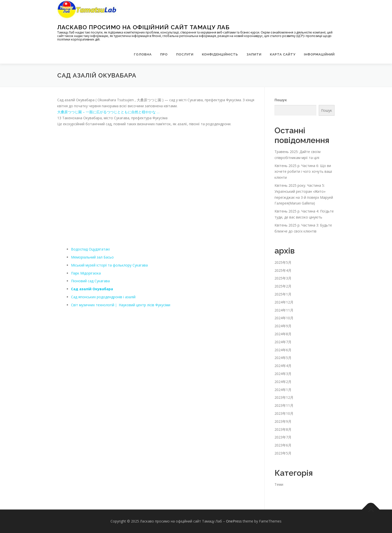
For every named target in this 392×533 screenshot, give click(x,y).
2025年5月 (283, 262)
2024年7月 (283, 342)
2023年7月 (283, 437)
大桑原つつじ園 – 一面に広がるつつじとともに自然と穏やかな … (108, 112)
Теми (279, 484)
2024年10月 (284, 318)
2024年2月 (283, 382)
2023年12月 (284, 397)
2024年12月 (284, 302)
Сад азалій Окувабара (92, 289)
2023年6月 (283, 445)
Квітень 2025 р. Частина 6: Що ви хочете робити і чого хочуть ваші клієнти (303, 172)
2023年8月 (283, 429)
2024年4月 (283, 366)
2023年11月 (284, 405)
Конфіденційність (220, 54)
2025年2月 (283, 286)
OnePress (234, 521)
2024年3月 (283, 374)
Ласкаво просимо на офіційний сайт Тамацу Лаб (143, 27)
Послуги (185, 54)
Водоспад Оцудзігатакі (90, 249)
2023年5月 (283, 453)
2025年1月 (283, 294)
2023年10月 (284, 413)
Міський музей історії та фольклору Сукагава (109, 265)
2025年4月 (283, 270)
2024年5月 (283, 358)
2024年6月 (283, 350)
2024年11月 (284, 310)
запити (254, 54)
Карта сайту (283, 54)
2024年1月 (283, 390)
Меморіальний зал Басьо (92, 257)
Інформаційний (319, 54)
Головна (143, 54)
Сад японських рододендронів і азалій (103, 297)
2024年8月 (283, 334)
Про (164, 54)
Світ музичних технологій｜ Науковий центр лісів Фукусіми (121, 305)
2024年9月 (283, 326)
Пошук (281, 100)
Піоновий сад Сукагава (90, 281)
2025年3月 (283, 278)
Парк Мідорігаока (86, 273)
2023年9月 (283, 421)
